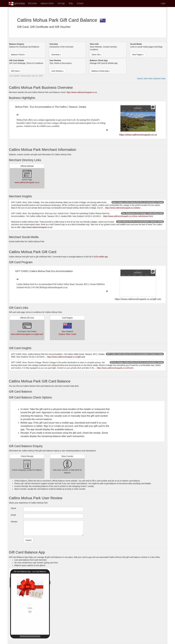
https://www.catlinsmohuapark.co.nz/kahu (123, 208)
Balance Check (47, 3)
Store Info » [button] (97, 55)
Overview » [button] (56, 55)
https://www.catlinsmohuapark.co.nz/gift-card (66, 357)
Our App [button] (61, 3)
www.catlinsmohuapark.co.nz (27, 182)
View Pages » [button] (138, 55)
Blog (71, 3)
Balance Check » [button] (18, 55)
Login (163, 3)
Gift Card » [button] (16, 71)
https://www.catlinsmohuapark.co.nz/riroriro (115, 368)
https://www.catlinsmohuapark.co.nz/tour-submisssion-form (128, 216)
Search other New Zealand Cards (151, 78)
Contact (80, 3)
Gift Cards (32, 3)
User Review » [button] (57, 71)
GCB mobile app (101, 257)
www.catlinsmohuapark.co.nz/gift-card (27, 334)
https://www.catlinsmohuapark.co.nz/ (37, 227)
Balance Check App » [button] (101, 71)
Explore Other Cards (67, 334)
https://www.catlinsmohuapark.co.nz (82, 92)
